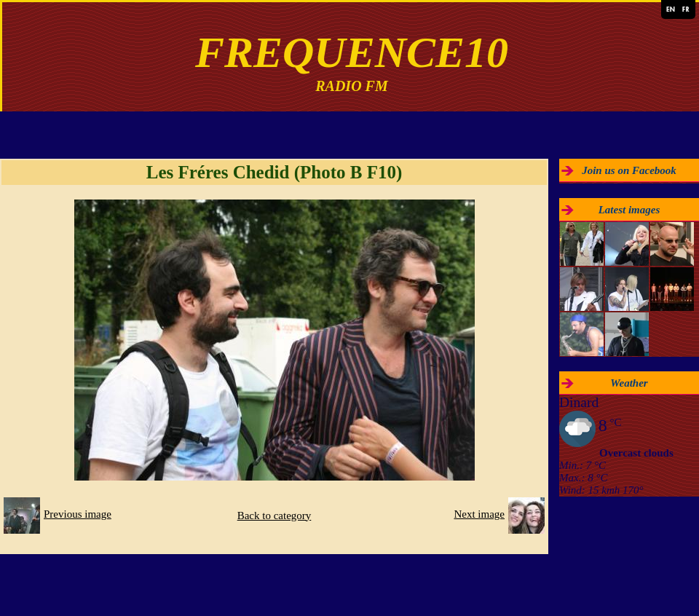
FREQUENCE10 (352, 52)
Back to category (275, 516)
